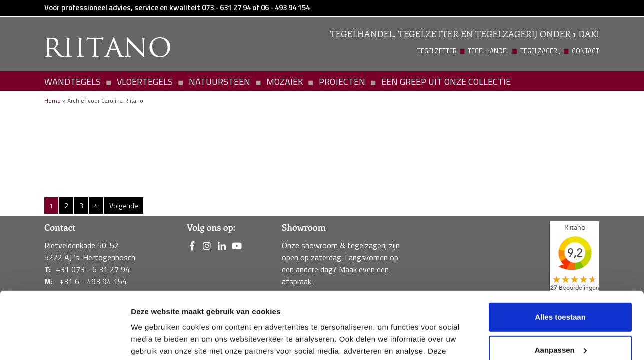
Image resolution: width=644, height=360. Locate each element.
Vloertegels (145, 82)
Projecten (342, 82)
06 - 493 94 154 (285, 8)
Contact (586, 51)
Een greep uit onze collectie (446, 82)
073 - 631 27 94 (226, 8)
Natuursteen (220, 82)
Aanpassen (561, 287)
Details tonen (155, 340)
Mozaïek (285, 82)
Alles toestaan (560, 255)
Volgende (124, 206)
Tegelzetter (437, 51)
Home (53, 101)
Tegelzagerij (541, 51)
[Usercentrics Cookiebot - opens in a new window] (65, 340)
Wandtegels (73, 82)
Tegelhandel (489, 51)
